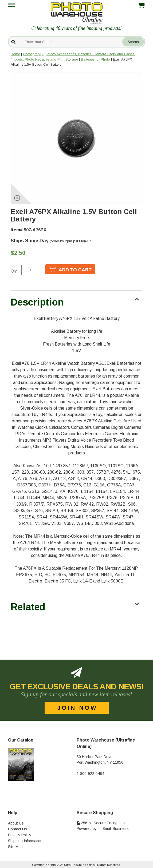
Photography (33, 54)
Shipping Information (25, 841)
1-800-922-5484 (90, 774)
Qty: (14, 271)
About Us (16, 823)
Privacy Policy (20, 835)
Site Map (15, 847)
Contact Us (17, 829)
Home (15, 54)
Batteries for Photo (95, 59)
